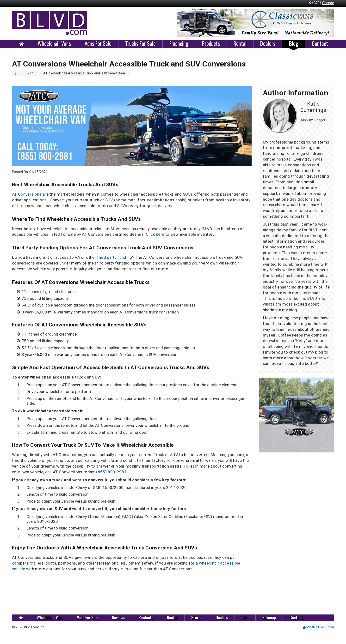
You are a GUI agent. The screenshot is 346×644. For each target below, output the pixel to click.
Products (211, 44)
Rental (240, 44)
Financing (179, 44)
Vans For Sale (98, 44)
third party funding (114, 257)
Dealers (268, 44)
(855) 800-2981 (111, 472)
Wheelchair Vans (54, 44)
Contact (320, 44)
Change (328, 3)
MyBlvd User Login (318, 627)
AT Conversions (27, 194)
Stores (197, 617)
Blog (294, 44)
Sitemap (269, 617)
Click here (155, 234)
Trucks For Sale (140, 44)
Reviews (118, 617)
